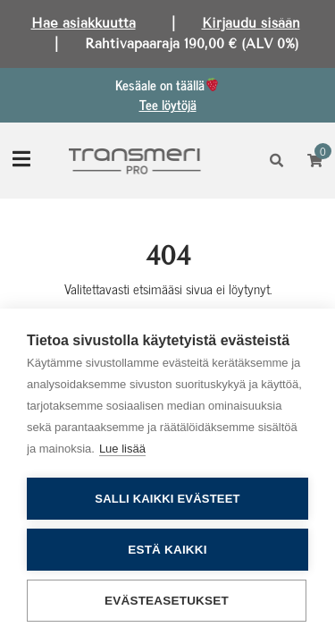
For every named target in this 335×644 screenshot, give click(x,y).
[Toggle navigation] (21, 161)
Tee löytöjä (168, 104)
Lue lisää (122, 449)
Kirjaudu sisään (251, 23)
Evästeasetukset (167, 601)
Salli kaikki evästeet (167, 499)
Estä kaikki (167, 550)
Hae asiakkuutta (84, 23)
